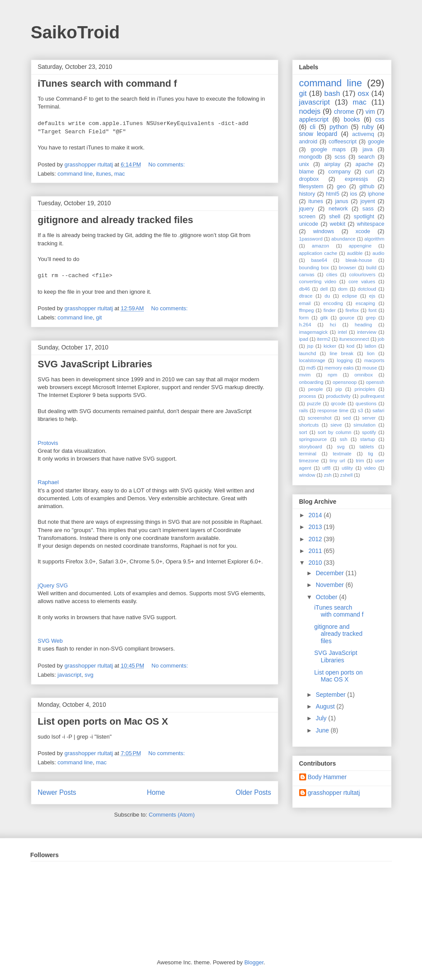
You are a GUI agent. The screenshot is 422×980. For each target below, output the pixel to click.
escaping (365, 303)
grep (371, 318)
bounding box (314, 268)
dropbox (309, 179)
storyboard (311, 447)
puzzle (314, 404)
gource (347, 318)
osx (363, 93)
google (376, 142)
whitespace (371, 224)
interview (367, 332)
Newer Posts (57, 792)
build (371, 268)
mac (120, 174)
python (338, 127)
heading (363, 325)
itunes (103, 174)
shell (334, 217)
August (326, 706)
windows (324, 231)
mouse (370, 368)
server (369, 418)
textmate (342, 454)
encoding (333, 303)
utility (348, 468)
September (331, 695)
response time (333, 410)
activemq (363, 134)
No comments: (167, 164)
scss (340, 157)
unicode (309, 224)
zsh (328, 475)
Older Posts (253, 792)
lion (371, 353)
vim (370, 112)
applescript (314, 119)
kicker (330, 346)
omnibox (364, 375)
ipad (304, 339)
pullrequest (373, 396)
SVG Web (51, 641)
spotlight (364, 217)
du (327, 296)
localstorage (312, 360)
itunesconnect (354, 339)
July (322, 718)
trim (360, 461)
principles (365, 389)
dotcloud (367, 289)
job (381, 339)
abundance (343, 239)
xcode (363, 231)
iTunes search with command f (108, 83)
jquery (307, 209)
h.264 (305, 325)
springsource (313, 439)
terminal (308, 454)
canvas (307, 275)
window (307, 475)
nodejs (310, 111)
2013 (316, 527)
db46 (305, 289)
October (327, 597)
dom (343, 289)
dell (324, 289)
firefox (352, 310)
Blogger (254, 962)
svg (89, 675)
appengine (360, 246)
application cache (318, 253)
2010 (316, 563)
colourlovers (362, 275)
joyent (368, 201)
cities (332, 275)
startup (368, 439)
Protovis (48, 443)
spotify (369, 432)
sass (368, 209)
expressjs (356, 179)
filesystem (311, 187)
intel (343, 332)
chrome (344, 112)
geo (341, 187)
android (308, 142)
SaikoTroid (76, 32)
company (339, 172)
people (316, 389)
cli (312, 127)
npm (333, 375)
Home (156, 792)
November (331, 585)
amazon (321, 246)
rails (304, 410)
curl (369, 172)
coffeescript (343, 142)
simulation (365, 425)
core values (362, 281)
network (338, 209)
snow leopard (318, 134)
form (304, 318)
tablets (367, 447)
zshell (346, 475)
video (370, 468)
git (99, 317)
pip (339, 389)
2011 (316, 551)
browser (348, 268)
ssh (343, 439)
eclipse (349, 296)
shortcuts (309, 425)
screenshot (319, 418)
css (380, 119)
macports (374, 360)
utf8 (326, 468)
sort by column (335, 432)
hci (333, 325)
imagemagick (314, 332)
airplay (332, 164)
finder (330, 310)
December (331, 573)
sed (347, 418)
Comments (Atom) (172, 815)
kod (351, 346)
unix (304, 164)
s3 (361, 410)
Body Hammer (327, 777)
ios (354, 194)
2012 (316, 539)
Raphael (48, 482)
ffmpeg (307, 310)
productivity (338, 396)
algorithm (374, 239)
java (367, 149)
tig (371, 454)
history (307, 194)
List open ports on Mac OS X (103, 721)
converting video (318, 281)
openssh (375, 382)
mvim (305, 375)
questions (366, 404)
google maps (328, 149)
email (305, 303)
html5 (333, 194)
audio (378, 253)
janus (341, 201)
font (373, 310)
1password (311, 239)
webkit (338, 224)
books (352, 119)
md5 (311, 368)
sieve (336, 425)
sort (303, 432)
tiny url (337, 461)
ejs (372, 296)
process (308, 396)
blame (307, 172)
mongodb (311, 157)
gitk (324, 318)
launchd (308, 353)
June (323, 730)
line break (341, 353)
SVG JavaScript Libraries (95, 364)
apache (364, 164)
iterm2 (324, 339)
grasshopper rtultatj (334, 793)
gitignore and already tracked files (116, 220)
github (367, 187)
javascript (69, 675)
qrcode (338, 404)
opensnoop (345, 382)
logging (345, 360)
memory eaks (339, 368)
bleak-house (359, 260)
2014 (316, 515)
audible (355, 253)
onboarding (311, 382)
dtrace (306, 296)
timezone (309, 461)
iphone (376, 194)
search (366, 157)
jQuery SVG (53, 585)
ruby (368, 127)
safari (378, 410)
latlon (370, 346)
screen (307, 217)
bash (332, 93)
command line (75, 174)
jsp (310, 346)
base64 (319, 260)
